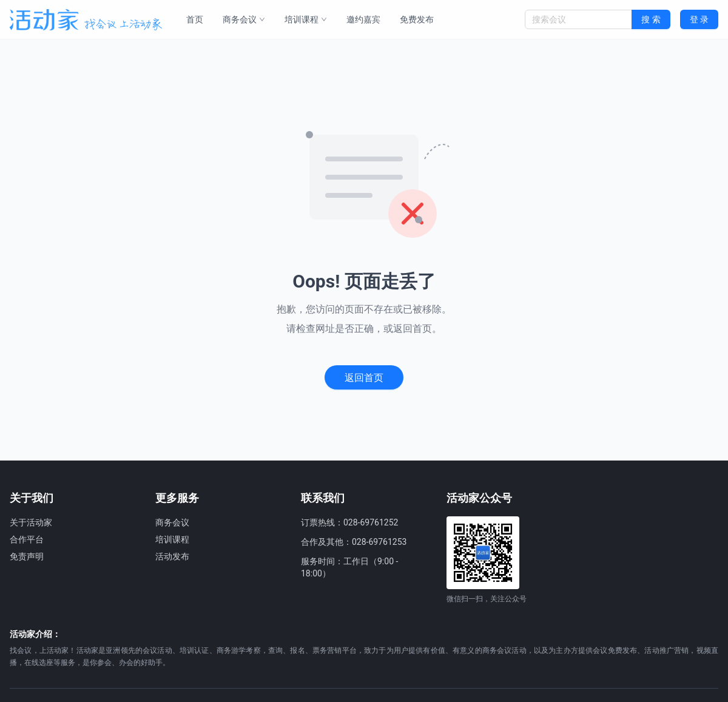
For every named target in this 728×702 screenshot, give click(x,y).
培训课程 (306, 19)
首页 (195, 19)
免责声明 (27, 556)
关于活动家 (31, 522)
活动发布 (172, 556)
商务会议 (244, 19)
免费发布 (417, 19)
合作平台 (27, 539)
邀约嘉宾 (363, 19)
